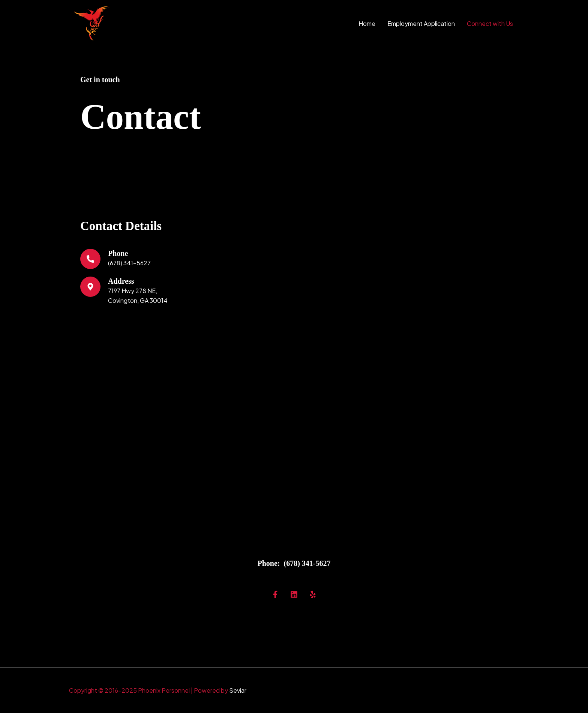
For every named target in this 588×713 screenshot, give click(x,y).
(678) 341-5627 (129, 263)
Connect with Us (490, 23)
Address (121, 281)
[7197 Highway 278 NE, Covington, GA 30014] (294, 437)
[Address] (90, 287)
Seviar (238, 690)
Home (367, 23)
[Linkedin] (294, 594)
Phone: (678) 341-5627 (294, 563)
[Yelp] (313, 594)
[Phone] (90, 259)
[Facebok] (275, 594)
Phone (118, 253)
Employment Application (421, 23)
